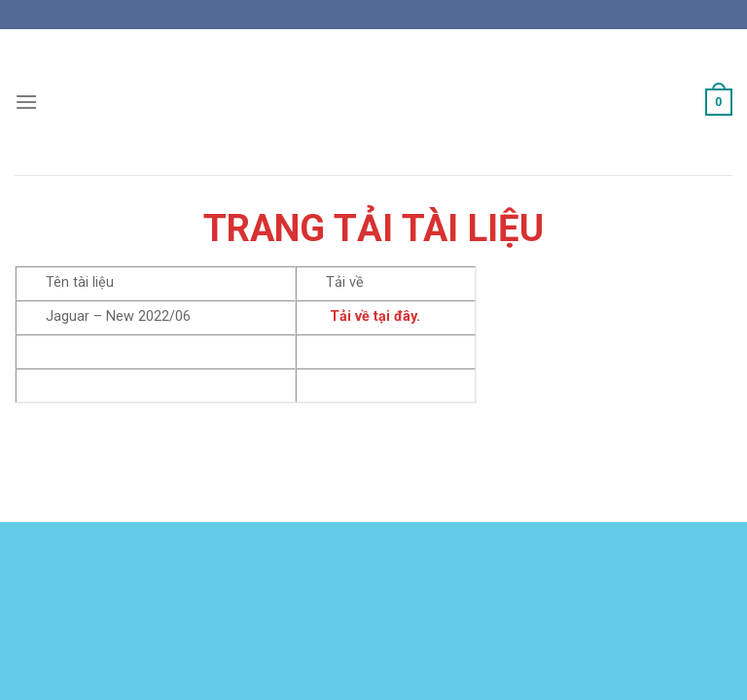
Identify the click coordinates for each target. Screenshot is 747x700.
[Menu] (26, 102)
